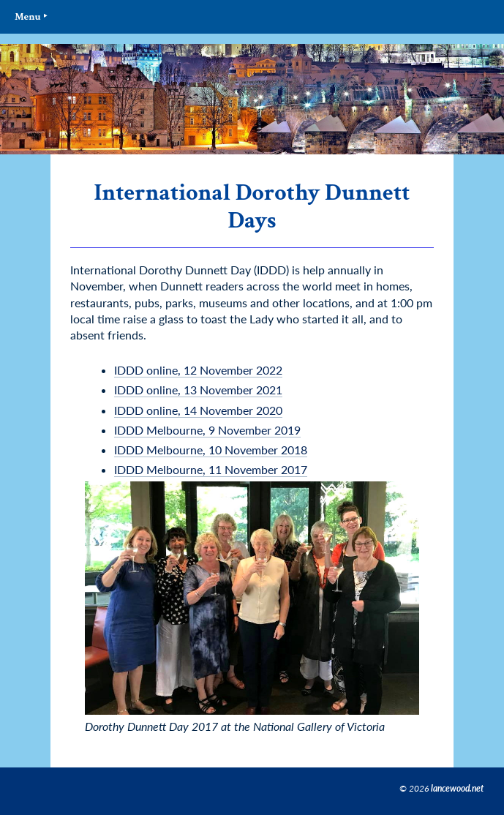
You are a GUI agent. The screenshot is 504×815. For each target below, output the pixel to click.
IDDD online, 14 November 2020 (198, 410)
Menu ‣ (31, 16)
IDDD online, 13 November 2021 (198, 390)
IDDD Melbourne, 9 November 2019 (207, 430)
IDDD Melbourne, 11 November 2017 (211, 469)
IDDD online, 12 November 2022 (198, 370)
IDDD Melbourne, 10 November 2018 (211, 450)
